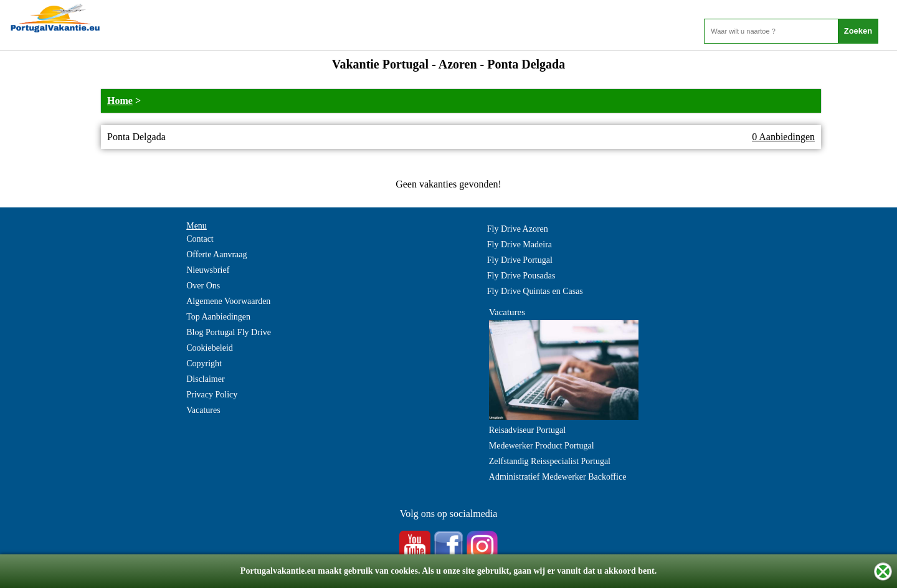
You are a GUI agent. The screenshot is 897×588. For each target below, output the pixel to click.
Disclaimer (205, 379)
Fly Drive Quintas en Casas (535, 291)
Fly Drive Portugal (520, 260)
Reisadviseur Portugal (527, 430)
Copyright (204, 363)
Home (120, 101)
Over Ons (203, 286)
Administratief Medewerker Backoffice (558, 477)
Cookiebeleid (210, 348)
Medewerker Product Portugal (542, 446)
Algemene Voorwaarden (228, 301)
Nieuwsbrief (208, 270)
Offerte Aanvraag (216, 254)
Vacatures (203, 410)
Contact (200, 239)
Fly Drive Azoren (518, 229)
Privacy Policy (212, 395)
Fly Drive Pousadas (521, 276)
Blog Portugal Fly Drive (229, 332)
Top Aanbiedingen (218, 317)
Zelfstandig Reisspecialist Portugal (550, 461)
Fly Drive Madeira (520, 244)
